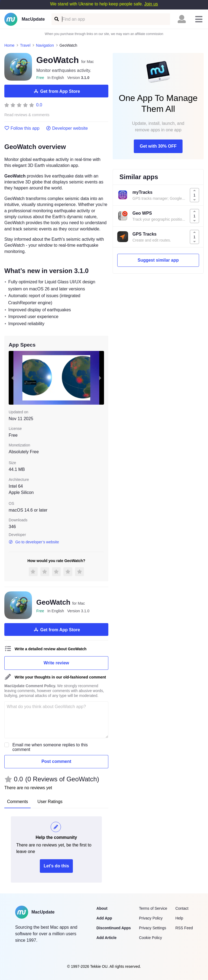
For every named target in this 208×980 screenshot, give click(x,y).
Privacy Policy (151, 918)
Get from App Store (56, 91)
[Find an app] (56, 19)
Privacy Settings (152, 928)
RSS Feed (184, 928)
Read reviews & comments (27, 115)
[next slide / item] (100, 378)
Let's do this (56, 866)
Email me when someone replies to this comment (50, 747)
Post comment (56, 761)
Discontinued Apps (114, 928)
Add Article (106, 938)
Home (9, 45)
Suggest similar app (158, 260)
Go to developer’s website (34, 542)
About (102, 908)
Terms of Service (153, 908)
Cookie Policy (150, 938)
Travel (25, 45)
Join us (151, 4)
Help (179, 918)
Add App (104, 918)
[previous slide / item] (12, 378)
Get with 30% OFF (158, 146)
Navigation (45, 45)
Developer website (67, 128)
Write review (56, 663)
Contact (182, 908)
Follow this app (22, 128)
